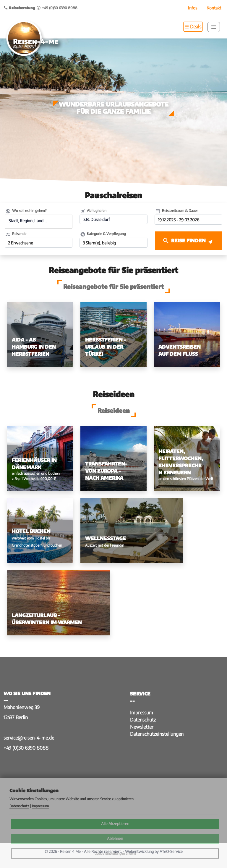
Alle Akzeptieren (115, 824)
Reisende (19, 234)
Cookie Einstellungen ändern (115, 853)
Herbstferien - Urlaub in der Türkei (106, 347)
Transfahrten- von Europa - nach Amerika (106, 471)
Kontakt (214, 8)
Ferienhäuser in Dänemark (34, 464)
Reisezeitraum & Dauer (180, 211)
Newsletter (142, 727)
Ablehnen (115, 838)
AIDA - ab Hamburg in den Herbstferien (34, 347)
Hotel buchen (31, 531)
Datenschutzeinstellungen (157, 734)
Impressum (142, 713)
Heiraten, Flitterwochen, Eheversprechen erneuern (181, 462)
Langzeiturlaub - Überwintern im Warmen (47, 619)
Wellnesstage (106, 538)
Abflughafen (97, 211)
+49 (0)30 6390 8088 (26, 748)
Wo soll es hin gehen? (29, 211)
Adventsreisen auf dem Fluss (180, 350)
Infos (193, 8)
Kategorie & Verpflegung (106, 234)
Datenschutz (143, 720)
